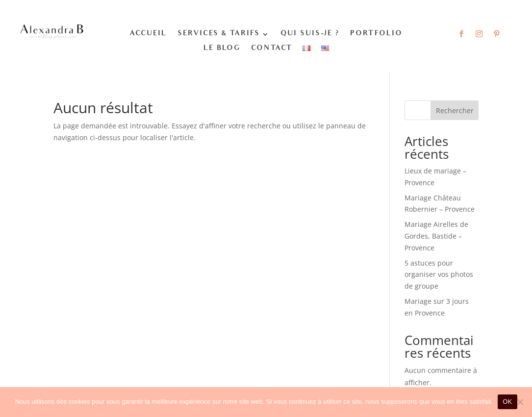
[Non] (520, 402)
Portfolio (376, 35)
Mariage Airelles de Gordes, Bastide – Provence (436, 236)
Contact (271, 49)
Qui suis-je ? (310, 35)
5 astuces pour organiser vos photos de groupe (439, 275)
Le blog (222, 49)
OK (507, 402)
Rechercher (455, 110)
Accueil (148, 35)
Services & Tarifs (219, 35)
